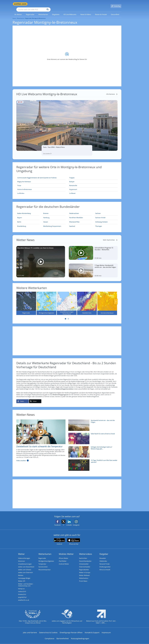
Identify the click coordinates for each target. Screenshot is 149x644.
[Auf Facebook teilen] (23, 398)
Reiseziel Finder (105, 561)
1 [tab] (65, 316)
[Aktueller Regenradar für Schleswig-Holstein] (101, 219)
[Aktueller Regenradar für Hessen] (46, 219)
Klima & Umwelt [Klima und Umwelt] (105, 567)
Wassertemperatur (45, 567)
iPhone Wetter (63, 555)
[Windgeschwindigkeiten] (46, 301)
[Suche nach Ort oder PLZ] (48, 4)
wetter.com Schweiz (25, 567)
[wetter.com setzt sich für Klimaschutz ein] (67, 615)
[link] (18, 12)
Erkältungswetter (105, 564)
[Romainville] (93, 183)
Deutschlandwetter (85, 558)
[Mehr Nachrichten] (110, 237)
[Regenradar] (26, 301)
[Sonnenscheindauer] (107, 301)
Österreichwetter (85, 564)
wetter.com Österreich (25, 570)
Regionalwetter (84, 567)
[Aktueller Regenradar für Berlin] (19, 219)
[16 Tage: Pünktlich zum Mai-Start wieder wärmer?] (92, 463)
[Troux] (41, 183)
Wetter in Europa (85, 570)
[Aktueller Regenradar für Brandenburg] (22, 224)
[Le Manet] (93, 191)
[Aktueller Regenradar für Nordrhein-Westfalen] (76, 215)
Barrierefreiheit (63, 636)
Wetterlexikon (84, 575)
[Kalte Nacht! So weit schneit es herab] (92, 437)
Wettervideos (86, 551)
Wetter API (22, 578)
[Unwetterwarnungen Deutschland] (67, 301)
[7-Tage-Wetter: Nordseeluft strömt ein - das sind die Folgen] (93, 268)
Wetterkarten (21, 16)
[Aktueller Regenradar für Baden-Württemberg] (24, 211)
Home (14, 16)
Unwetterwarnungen (25, 561)
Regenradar (42, 555)
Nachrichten (83, 555)
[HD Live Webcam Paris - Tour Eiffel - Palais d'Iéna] (67, 123)
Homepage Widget (24, 575)
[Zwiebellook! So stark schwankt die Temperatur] (40, 439)
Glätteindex (103, 558)
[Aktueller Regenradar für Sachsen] (98, 211)
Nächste (116, 299)
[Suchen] (62, 4)
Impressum (106, 630)
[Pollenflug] (116, 4)
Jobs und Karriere (30, 630)
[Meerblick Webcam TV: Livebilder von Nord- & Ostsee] (41, 259)
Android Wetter (64, 561)
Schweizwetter (84, 561)
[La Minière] (41, 191)
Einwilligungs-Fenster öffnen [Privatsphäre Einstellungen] (71, 630)
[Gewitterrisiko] (87, 301)
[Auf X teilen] (35, 398)
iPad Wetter (63, 558)
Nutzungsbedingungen (80, 636)
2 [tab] (68, 316)
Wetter (21, 551)
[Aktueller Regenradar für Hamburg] (46, 215)
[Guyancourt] (93, 187)
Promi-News (83, 578)
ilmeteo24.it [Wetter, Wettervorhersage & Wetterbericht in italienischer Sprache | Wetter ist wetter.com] (22, 592)
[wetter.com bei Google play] (59, 539)
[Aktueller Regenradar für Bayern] (20, 215)
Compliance (50, 636)
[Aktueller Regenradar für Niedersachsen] (74, 211)
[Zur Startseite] (20, 4)
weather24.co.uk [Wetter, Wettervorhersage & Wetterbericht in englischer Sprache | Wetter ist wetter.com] (24, 597)
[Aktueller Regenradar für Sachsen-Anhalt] (100, 215)
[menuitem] (18, 12)
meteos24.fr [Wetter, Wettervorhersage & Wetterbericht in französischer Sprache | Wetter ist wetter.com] (22, 589)
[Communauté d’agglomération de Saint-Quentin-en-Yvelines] (41, 175)
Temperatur (42, 561)
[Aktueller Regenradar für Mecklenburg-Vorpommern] (52, 224)
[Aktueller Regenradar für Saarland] (72, 224)
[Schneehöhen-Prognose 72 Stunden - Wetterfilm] (93, 250)
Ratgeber (104, 551)
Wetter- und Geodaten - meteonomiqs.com (26, 582)
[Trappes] (93, 175)
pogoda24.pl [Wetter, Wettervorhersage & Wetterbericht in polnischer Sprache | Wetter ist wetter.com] (22, 594)
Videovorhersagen (24, 555)
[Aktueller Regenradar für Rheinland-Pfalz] (74, 219)
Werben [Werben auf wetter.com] (21, 573)
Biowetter (103, 555)
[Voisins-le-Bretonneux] (41, 187)
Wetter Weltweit (84, 573)
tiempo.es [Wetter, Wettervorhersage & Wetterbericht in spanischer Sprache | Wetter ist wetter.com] (21, 586)
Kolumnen (22, 558)
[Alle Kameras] (112, 91)
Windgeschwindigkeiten (46, 558)
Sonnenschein (43, 564)
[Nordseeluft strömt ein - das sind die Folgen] (92, 423)
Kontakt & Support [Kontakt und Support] (92, 630)
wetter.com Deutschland (26, 564)
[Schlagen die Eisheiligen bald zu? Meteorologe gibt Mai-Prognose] (92, 450)
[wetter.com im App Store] (74, 539)
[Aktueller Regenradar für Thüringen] (99, 224)
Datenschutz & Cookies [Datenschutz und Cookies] (48, 630)
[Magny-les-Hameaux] (41, 179)
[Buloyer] (93, 179)
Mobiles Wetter (66, 551)
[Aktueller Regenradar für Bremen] (46, 211)
